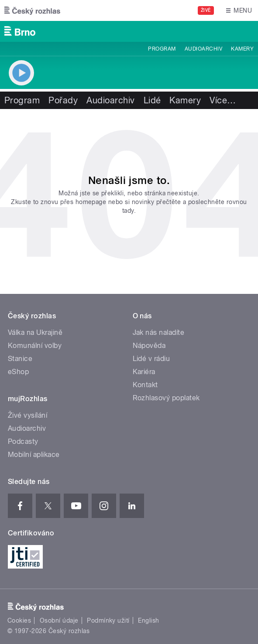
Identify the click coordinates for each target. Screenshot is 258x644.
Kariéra (144, 372)
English (148, 620)
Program (162, 49)
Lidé (152, 100)
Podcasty (23, 441)
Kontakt (145, 385)
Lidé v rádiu (151, 359)
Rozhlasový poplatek (166, 398)
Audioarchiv (203, 49)
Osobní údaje (59, 620)
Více (223, 100)
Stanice (20, 359)
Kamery (242, 49)
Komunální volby (35, 346)
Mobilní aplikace (34, 455)
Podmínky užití (108, 620)
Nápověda (149, 346)
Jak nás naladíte (159, 332)
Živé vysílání (28, 415)
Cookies (19, 620)
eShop (18, 372)
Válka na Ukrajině (35, 332)
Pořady (63, 100)
